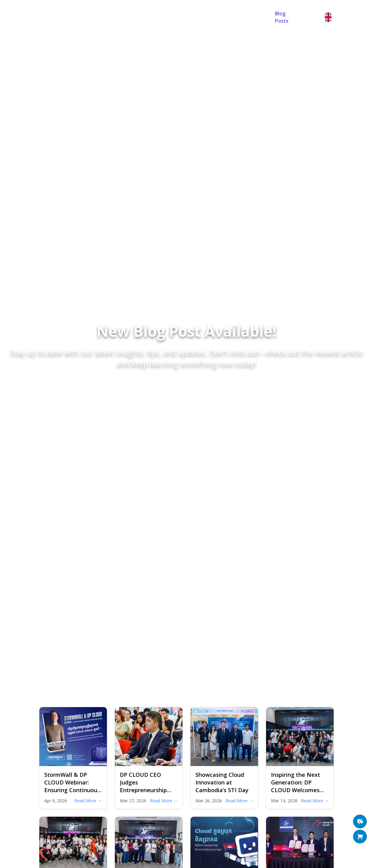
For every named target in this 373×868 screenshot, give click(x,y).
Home (120, 17)
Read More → (88, 801)
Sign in (312, 17)
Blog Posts (282, 17)
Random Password (242, 17)
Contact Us (206, 17)
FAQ (177, 17)
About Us (150, 17)
